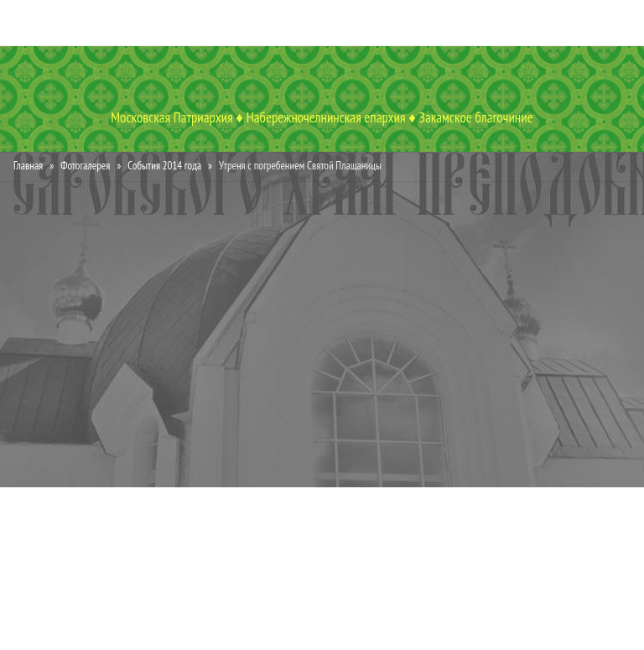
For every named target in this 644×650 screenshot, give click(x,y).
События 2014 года (164, 166)
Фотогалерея (85, 166)
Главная (28, 166)
